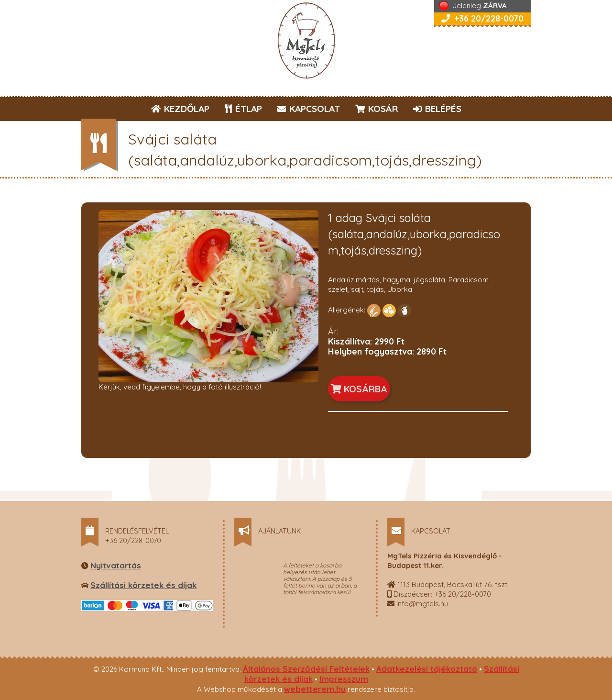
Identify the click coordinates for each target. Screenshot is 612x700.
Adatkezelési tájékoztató (427, 669)
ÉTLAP (244, 109)
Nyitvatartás (116, 565)
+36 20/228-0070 (482, 18)
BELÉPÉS (437, 109)
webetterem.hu (315, 689)
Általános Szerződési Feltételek (306, 669)
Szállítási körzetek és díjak (143, 585)
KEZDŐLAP (180, 109)
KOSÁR (377, 109)
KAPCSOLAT (309, 109)
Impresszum (344, 679)
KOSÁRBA (359, 389)
